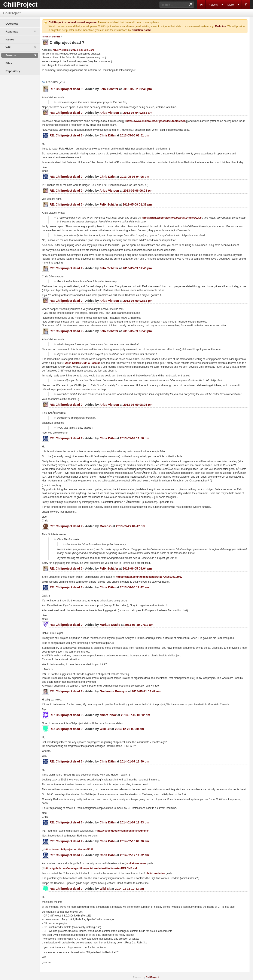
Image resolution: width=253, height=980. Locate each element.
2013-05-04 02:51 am (138, 113)
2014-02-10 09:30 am (134, 841)
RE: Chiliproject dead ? (66, 89)
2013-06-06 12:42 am (134, 587)
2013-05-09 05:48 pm (137, 331)
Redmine (221, 26)
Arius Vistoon (60, 50)
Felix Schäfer (109, 89)
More (231, 5)
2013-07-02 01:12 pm (135, 715)
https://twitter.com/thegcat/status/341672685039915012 (149, 577)
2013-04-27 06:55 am (82, 50)
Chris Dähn (108, 135)
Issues (10, 39)
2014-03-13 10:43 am (129, 889)
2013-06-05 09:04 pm (137, 568)
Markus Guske (110, 625)
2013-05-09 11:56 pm (134, 438)
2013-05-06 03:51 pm (134, 135)
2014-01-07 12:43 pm (134, 822)
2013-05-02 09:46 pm (137, 89)
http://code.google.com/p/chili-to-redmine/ (123, 831)
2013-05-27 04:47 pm (131, 526)
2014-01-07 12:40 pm (134, 761)
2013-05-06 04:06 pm (134, 177)
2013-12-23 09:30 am (129, 729)
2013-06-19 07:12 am (139, 625)
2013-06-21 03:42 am (146, 691)
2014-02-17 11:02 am (134, 855)
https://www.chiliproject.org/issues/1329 (69, 850)
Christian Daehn (142, 30)
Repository (13, 71)
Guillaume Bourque (114, 691)
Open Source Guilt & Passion (83, 363)
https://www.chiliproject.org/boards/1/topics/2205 (156, 121)
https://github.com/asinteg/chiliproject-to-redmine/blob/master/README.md (91, 868)
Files (9, 63)
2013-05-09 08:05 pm (138, 405)
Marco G (106, 526)
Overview (12, 24)
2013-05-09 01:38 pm (137, 204)
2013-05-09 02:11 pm (138, 301)
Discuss (56, 37)
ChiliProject (20, 4)
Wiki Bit (105, 729)
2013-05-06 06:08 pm (138, 191)
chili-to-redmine (137, 863)
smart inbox (108, 715)
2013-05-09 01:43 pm (137, 268)
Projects (213, 5)
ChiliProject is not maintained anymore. (73, 22)
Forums (46, 37)
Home (201, 5)
